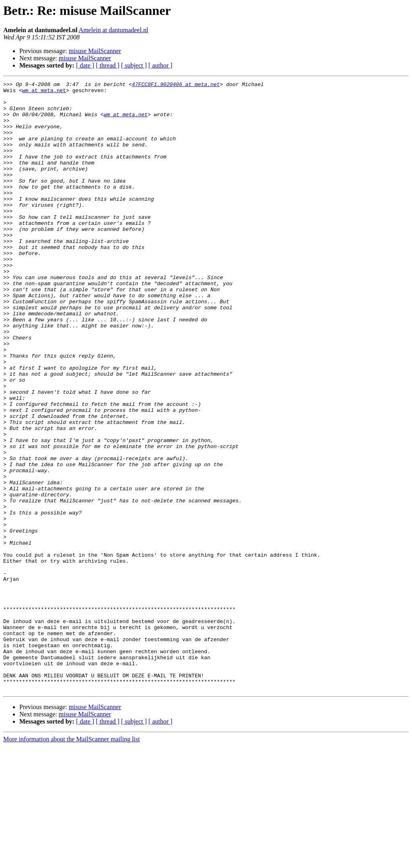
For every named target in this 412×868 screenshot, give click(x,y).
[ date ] (85, 65)
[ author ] (161, 65)
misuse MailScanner (95, 51)
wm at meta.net (44, 93)
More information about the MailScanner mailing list (71, 861)
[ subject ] (134, 65)
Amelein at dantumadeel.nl (114, 30)
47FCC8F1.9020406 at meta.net (176, 85)
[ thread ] (108, 65)
